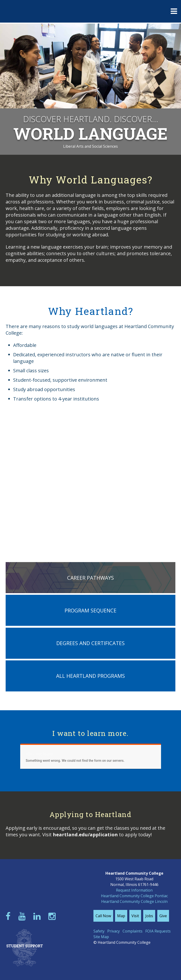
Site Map (101, 937)
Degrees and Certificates (90, 643)
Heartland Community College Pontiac (134, 896)
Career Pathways (90, 578)
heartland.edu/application (85, 835)
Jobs (149, 916)
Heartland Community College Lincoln (134, 901)
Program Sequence (90, 610)
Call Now (103, 916)
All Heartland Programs (90, 676)
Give (163, 916)
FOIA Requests (158, 931)
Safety (99, 931)
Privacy (114, 931)
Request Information (134, 890)
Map (121, 916)
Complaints (133, 931)
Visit (135, 916)
